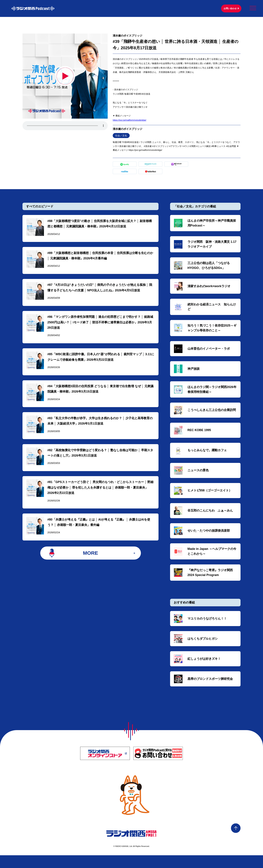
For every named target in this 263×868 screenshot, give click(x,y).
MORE (90, 562)
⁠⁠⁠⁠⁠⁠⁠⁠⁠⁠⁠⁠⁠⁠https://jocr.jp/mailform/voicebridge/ (129, 121)
